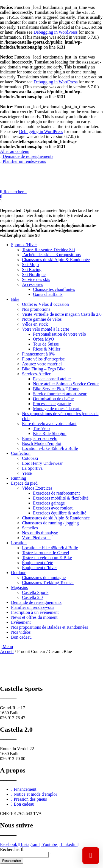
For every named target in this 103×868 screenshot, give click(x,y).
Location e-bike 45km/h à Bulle (50, 448)
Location (19, 543)
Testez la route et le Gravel (46, 553)
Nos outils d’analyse (40, 533)
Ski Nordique (34, 274)
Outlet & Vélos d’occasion (45, 304)
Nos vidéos (21, 632)
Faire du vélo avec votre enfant (49, 424)
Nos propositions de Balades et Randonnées (49, 627)
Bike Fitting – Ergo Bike (44, 369)
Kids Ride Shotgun (50, 433)
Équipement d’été (37, 563)
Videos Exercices (37, 488)
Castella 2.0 (32, 597)
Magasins (19, 587)
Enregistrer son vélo (40, 438)
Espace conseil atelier (52, 379)
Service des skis (36, 279)
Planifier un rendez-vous (33, 607)
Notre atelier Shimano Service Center (66, 384)
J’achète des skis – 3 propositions (51, 255)
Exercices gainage (49, 503)
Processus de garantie (52, 404)
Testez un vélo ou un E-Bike (47, 558)
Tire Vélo (41, 428)
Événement (21, 622)
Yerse (27, 473)
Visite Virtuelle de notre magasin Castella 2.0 (62, 314)
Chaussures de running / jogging (50, 523)
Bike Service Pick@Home (56, 389)
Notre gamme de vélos (42, 319)
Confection (21, 453)
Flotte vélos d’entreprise (43, 359)
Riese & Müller (47, 349)
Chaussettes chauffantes (54, 289)
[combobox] (24, 855)
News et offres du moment (34, 617)
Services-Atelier (36, 374)
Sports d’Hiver (24, 245)
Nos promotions (36, 309)
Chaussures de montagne (44, 578)
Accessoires (32, 284)
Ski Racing (32, 270)
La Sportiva (32, 468)
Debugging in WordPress (55, 32)
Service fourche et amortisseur (60, 394)
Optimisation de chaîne (53, 399)
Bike (15, 299)
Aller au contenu (15, 151)
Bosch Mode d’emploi (42, 443)
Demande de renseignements (36, 602)
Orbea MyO (44, 339)
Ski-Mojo (30, 265)
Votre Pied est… (36, 538)
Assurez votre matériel (42, 364)
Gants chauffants (48, 294)
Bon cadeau (21, 637)
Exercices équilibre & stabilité (60, 513)
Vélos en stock (35, 324)
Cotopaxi (30, 458)
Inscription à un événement (35, 612)
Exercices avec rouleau (53, 508)
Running (19, 478)
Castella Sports (35, 592)
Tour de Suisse (46, 344)
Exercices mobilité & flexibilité (61, 498)
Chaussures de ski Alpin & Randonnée (56, 260)
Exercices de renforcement (56, 493)
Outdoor (18, 573)
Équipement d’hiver (40, 568)
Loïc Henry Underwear (42, 463)
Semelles (30, 528)
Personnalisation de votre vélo (59, 334)
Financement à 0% (38, 354)
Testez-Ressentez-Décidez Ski (48, 250)
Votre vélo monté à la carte (46, 329)
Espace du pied (24, 483)
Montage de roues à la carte (57, 409)
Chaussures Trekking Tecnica (48, 582)
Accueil (7, 651)
